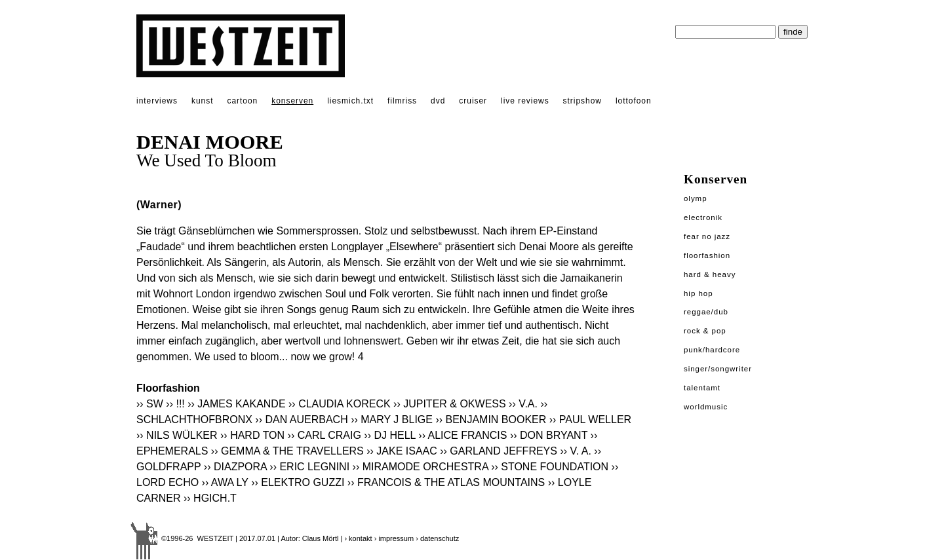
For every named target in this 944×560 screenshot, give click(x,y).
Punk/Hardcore (712, 350)
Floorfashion (707, 255)
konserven (292, 101)
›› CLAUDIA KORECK (340, 404)
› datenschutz (437, 538)
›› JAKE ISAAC (402, 451)
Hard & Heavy (710, 274)
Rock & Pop (705, 331)
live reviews (525, 101)
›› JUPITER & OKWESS (450, 404)
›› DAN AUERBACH (301, 420)
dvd (438, 101)
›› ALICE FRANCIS (462, 435)
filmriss (402, 101)
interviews (157, 101)
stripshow (582, 101)
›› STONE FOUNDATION (550, 467)
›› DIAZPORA (235, 467)
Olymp (696, 198)
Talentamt (702, 388)
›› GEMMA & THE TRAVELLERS (287, 451)
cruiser (473, 101)
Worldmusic (706, 407)
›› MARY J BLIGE (392, 420)
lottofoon (634, 101)
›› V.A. (523, 404)
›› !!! (175, 404)
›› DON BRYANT (549, 435)
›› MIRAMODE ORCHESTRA (421, 467)
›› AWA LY (225, 482)
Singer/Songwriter (718, 369)
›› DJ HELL (390, 435)
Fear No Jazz (707, 236)
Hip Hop (698, 293)
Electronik (703, 217)
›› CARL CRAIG (324, 435)
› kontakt (358, 538)
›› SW (150, 404)
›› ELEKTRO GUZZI (298, 482)
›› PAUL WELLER (590, 420)
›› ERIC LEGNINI (309, 467)
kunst (202, 101)
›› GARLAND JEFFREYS (499, 451)
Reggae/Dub (706, 312)
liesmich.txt (350, 101)
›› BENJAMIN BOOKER (491, 420)
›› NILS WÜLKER (177, 435)
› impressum (394, 538)
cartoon (242, 101)
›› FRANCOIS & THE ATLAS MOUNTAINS (446, 482)
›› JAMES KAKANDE (236, 404)
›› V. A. (575, 451)
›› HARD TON (252, 435)
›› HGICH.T (210, 498)
